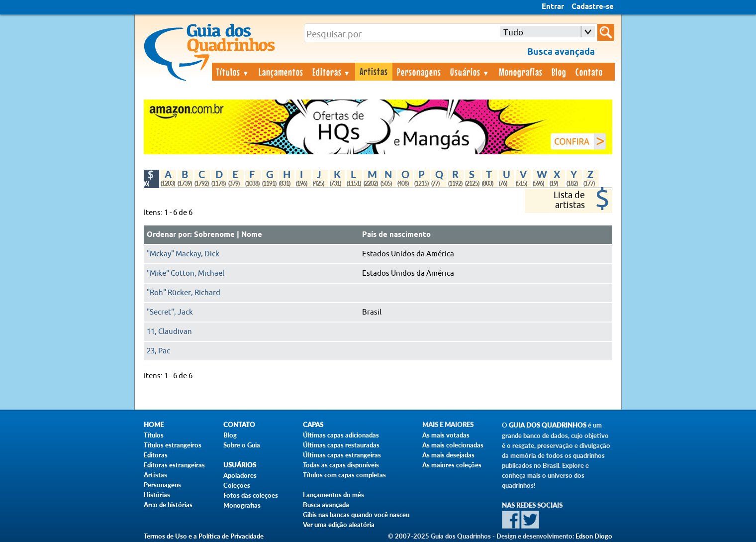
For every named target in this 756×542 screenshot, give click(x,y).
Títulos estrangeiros (173, 445)
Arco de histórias (168, 505)
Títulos (233, 72)
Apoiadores (240, 475)
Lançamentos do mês (333, 495)
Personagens (419, 72)
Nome (252, 235)
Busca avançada (326, 505)
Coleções (237, 485)
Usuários (470, 72)
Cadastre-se (593, 7)
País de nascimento (396, 235)
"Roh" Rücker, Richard (184, 293)
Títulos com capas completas (344, 475)
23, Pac (158, 351)
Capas (313, 425)
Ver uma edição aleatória (339, 525)
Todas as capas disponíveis (341, 465)
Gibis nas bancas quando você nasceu (356, 515)
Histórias (157, 495)
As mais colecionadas (453, 445)
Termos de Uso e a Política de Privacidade (204, 536)
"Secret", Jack (170, 312)
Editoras (332, 72)
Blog (559, 72)
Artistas (374, 71)
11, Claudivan (169, 332)
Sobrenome (214, 235)
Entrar (553, 7)
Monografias (521, 72)
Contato (589, 72)
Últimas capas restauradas (341, 445)
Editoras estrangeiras (174, 465)
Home (154, 425)
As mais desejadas (448, 455)
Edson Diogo (594, 536)
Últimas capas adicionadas (341, 435)
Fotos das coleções (251, 495)
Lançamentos (281, 72)
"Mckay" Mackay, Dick (183, 254)
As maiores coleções (452, 465)
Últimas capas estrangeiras (342, 455)
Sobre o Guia (242, 445)
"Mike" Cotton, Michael (186, 273)
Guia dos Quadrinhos (548, 425)
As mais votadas (446, 435)
